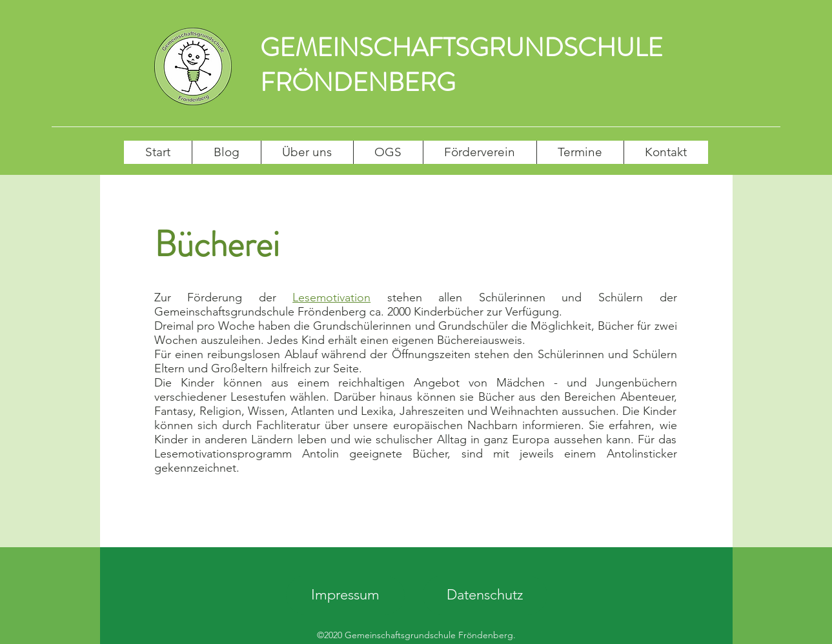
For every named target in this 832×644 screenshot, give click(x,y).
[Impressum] (345, 595)
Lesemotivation (331, 297)
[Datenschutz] (485, 595)
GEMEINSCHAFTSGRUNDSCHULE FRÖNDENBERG (462, 65)
